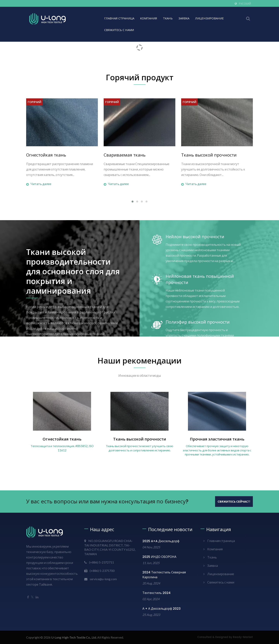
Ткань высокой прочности (209, 155)
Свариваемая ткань (125, 155)
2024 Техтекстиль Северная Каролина (164, 575)
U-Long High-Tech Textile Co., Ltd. (74, 637)
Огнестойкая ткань (46, 155)
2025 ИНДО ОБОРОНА (159, 557)
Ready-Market (243, 637)
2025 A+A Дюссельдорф (161, 541)
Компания (149, 18)
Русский (245, 4)
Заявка (184, 18)
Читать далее (39, 184)
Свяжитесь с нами (119, 30)
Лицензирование (209, 18)
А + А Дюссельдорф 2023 (161, 609)
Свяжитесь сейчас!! (234, 501)
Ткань (168, 18)
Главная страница (119, 18)
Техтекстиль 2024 (156, 593)
